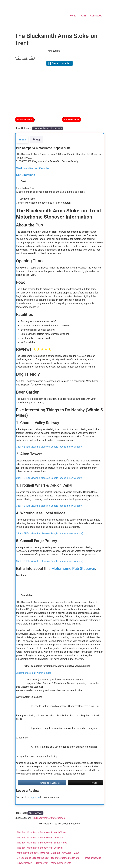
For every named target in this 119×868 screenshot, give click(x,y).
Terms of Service (92, 858)
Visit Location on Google (32, 168)
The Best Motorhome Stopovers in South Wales (42, 843)
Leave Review (72, 120)
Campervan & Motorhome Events (54, 863)
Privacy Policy (24, 863)
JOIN (83, 16)
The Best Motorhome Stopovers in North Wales (42, 832)
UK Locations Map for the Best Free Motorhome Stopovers (48, 858)
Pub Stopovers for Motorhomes (48, 818)
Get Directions (25, 120)
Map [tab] (37, 140)
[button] (22, 91)
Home (73, 16)
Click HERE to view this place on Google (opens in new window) (50, 447)
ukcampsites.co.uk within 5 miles (34, 673)
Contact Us (96, 16)
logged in (35, 797)
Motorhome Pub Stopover (73, 569)
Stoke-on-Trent (35, 813)
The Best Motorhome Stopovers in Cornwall (40, 848)
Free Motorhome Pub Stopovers (48, 128)
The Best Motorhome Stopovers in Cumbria (40, 838)
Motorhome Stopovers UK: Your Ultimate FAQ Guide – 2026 (48, 853)
